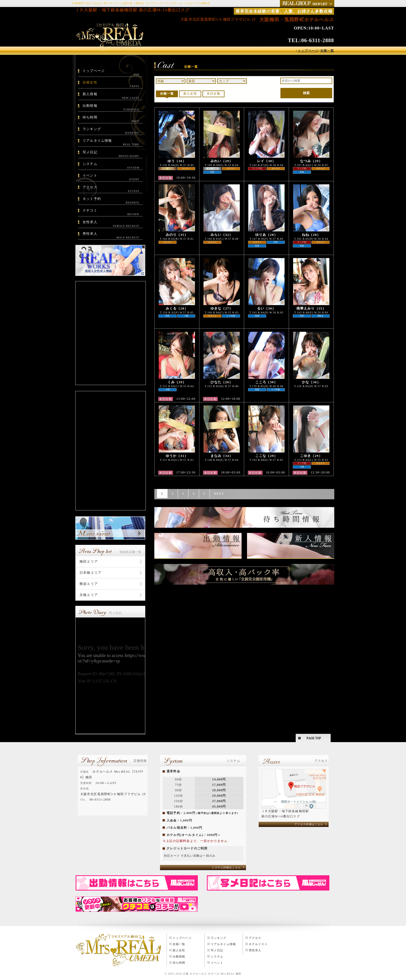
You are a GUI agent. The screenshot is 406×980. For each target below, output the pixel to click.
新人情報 (111, 96)
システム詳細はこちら (226, 867)
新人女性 (190, 94)
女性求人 (111, 224)
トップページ (111, 73)
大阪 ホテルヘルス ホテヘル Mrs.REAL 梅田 (212, 974)
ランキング (111, 131)
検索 (306, 93)
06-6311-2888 (318, 40)
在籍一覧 (167, 94)
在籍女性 (111, 84)
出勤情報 (111, 108)
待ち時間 (111, 119)
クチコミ (111, 212)
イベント (111, 177)
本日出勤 (213, 94)
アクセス (111, 189)
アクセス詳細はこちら (309, 824)
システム (111, 166)
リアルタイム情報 (111, 142)
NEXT (219, 493)
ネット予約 (111, 201)
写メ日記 (111, 154)
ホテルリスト (258, 944)
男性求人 (111, 236)
